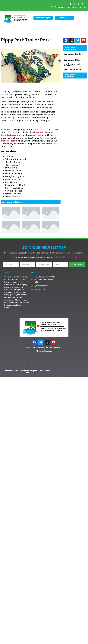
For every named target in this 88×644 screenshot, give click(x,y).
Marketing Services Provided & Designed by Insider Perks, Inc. (28, 371)
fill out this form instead (67, 257)
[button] (44, 29)
